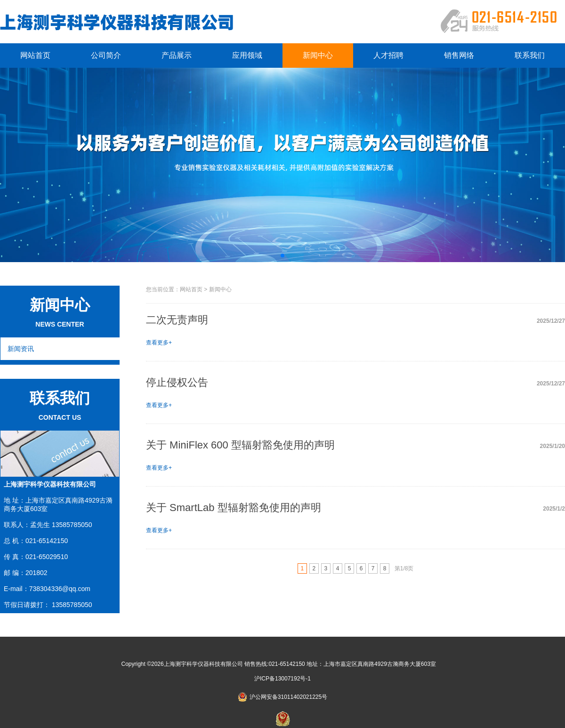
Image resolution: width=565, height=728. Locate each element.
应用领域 (247, 55)
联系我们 (530, 55)
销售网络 (459, 55)
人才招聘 (388, 55)
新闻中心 (318, 55)
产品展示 (177, 55)
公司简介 (106, 55)
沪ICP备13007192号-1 (282, 679)
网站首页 (35, 55)
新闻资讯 (21, 349)
